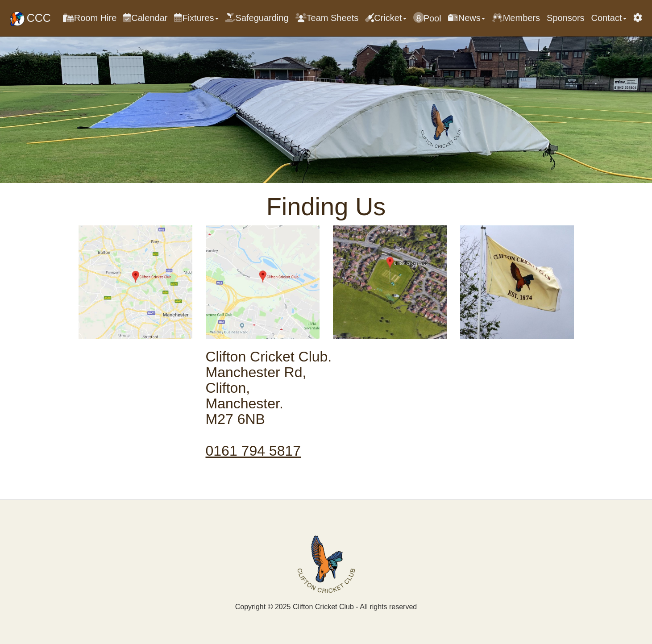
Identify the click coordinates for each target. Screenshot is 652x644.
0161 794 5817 (253, 451)
